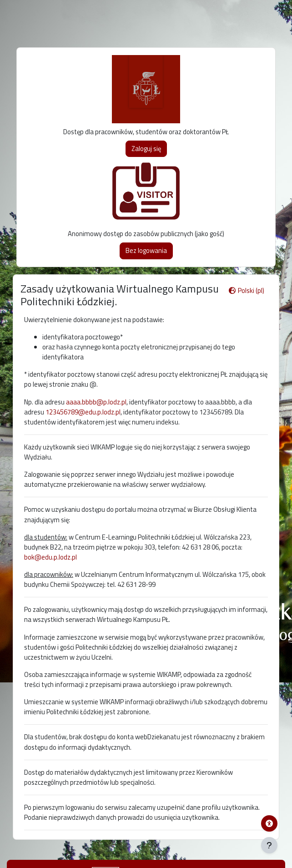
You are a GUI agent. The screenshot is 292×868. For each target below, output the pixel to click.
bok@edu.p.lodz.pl (50, 557)
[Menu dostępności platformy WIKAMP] (269, 823)
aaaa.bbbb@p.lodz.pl (96, 402)
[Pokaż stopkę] (269, 845)
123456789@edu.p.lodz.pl (83, 412)
